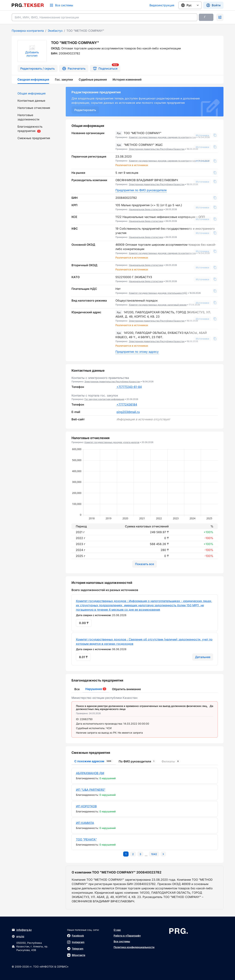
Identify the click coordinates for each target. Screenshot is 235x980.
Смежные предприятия (34, 138)
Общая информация (32, 93)
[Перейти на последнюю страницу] (154, 854)
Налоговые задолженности (28, 117)
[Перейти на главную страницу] (28, 5)
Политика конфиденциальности (134, 947)
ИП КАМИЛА (85, 823)
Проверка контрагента (28, 31)
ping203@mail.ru (128, 412)
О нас (117, 930)
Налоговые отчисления (34, 108)
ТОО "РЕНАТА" (86, 839)
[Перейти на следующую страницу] (163, 854)
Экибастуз (55, 31)
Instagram (76, 942)
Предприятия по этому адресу (137, 352)
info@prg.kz (22, 930)
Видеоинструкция (162, 5)
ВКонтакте (76, 955)
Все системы (122, 941)
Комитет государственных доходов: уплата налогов (112, 442)
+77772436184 (127, 404)
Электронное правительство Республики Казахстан (157, 149)
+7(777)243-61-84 (129, 387)
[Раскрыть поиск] (220, 17)
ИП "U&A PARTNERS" (91, 790)
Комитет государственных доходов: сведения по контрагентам (162, 137)
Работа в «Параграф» (127, 936)
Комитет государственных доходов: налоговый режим (158, 305)
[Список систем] (61, 5)
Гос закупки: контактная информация (104, 399)
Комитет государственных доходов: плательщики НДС (158, 293)
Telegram (75, 949)
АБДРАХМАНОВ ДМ (90, 773)
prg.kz (18, 936)
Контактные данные (31, 101)
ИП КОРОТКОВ (86, 806)
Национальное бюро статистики (146, 209)
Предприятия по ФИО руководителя (141, 190)
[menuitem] (37, 93)
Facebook (76, 936)
